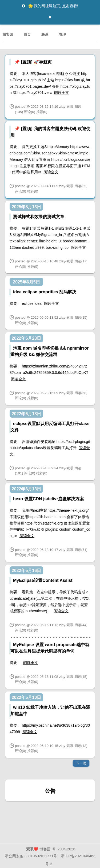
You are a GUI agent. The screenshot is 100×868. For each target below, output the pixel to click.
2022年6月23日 (26, 338)
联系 (45, 33)
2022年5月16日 (26, 571)
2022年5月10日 (26, 697)
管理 (62, 33)
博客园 (8, 33)
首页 (27, 33)
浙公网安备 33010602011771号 (31, 856)
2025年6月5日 (26, 282)
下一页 (81, 763)
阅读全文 (62, 93)
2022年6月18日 (26, 414)
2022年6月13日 (26, 489)
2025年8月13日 (26, 207)
